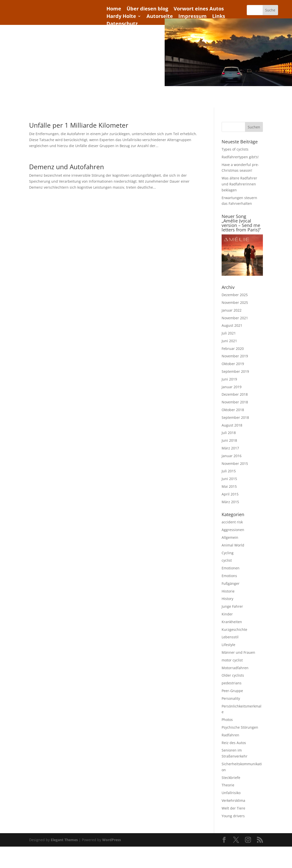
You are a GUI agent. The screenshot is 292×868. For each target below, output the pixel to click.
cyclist (227, 560)
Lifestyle (228, 644)
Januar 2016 (232, 455)
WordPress (112, 839)
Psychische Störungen (240, 727)
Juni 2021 (229, 340)
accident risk (232, 521)
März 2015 (230, 501)
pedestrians (232, 682)
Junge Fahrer (232, 606)
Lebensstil (230, 636)
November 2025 (235, 302)
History (227, 598)
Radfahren (230, 734)
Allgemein (230, 537)
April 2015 (230, 493)
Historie (228, 590)
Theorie (228, 785)
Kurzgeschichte (234, 629)
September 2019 (235, 371)
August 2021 (232, 325)
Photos (227, 719)
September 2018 (235, 417)
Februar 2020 (233, 348)
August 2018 (232, 424)
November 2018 (235, 401)
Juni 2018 (229, 440)
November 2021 (235, 317)
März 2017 (230, 447)
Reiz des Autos (234, 742)
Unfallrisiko (231, 792)
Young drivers (233, 815)
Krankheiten (232, 621)
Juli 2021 (229, 332)
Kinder (227, 613)
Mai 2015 (229, 486)
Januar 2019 (232, 386)
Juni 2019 (229, 378)
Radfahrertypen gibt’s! (240, 156)
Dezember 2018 (235, 394)
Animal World (233, 544)
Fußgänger (231, 583)
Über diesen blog (147, 9)
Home (114, 9)
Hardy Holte (121, 17)
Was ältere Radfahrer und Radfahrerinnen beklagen (239, 184)
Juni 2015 (229, 478)
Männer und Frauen (238, 652)
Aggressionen (233, 529)
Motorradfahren (235, 667)
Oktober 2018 (233, 409)
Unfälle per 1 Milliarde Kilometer (79, 124)
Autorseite (160, 17)
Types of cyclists (235, 148)
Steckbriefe (231, 777)
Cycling (228, 552)
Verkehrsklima (233, 800)
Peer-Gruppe (232, 690)
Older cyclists (233, 675)
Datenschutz (122, 24)
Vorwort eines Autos (199, 9)
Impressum (193, 17)
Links (219, 17)
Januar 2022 (232, 309)
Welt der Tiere (233, 807)
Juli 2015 (229, 470)
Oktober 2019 (233, 363)
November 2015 (235, 463)
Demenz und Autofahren (67, 166)
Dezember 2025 (235, 294)
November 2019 (235, 355)
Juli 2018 (229, 432)
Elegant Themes (64, 839)
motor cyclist (232, 659)
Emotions (229, 575)
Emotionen (231, 567)
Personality (231, 698)
